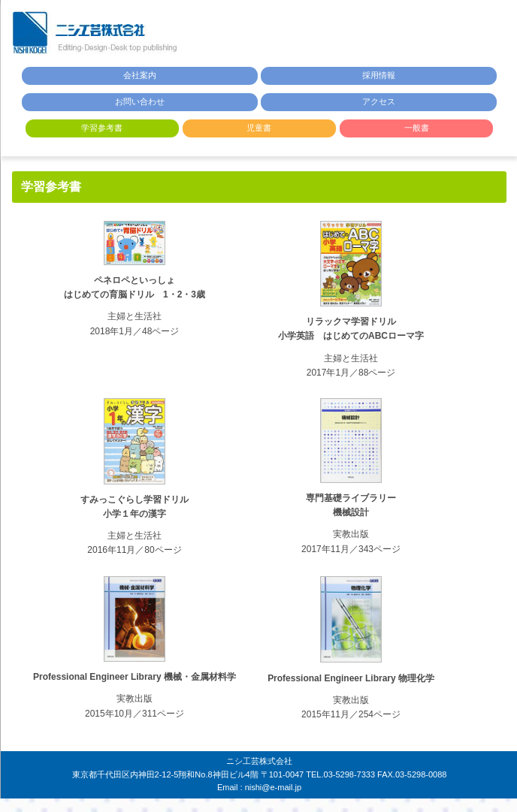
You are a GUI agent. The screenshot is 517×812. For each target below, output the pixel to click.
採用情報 (379, 75)
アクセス (379, 101)
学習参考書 (102, 128)
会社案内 (140, 75)
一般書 (417, 128)
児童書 (259, 128)
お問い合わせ (140, 101)
